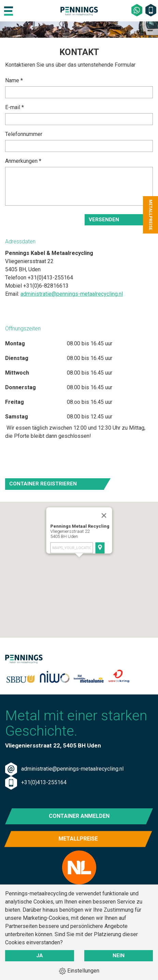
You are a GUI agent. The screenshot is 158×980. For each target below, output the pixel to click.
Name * (14, 80)
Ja (40, 956)
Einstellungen (79, 971)
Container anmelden (79, 816)
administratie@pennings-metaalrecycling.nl (72, 294)
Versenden (104, 220)
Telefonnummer (24, 134)
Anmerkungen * (23, 161)
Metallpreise (79, 842)
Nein (119, 956)
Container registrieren (43, 484)
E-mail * (15, 107)
